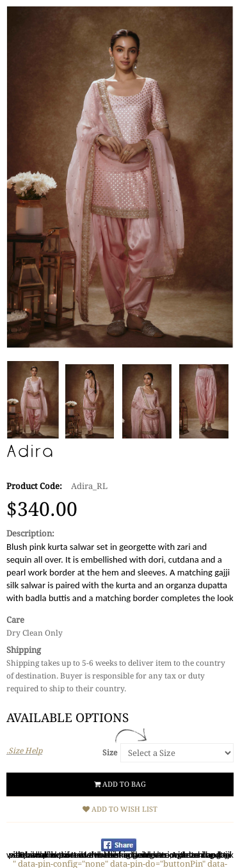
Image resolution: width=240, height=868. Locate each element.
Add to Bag (120, 784)
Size (110, 753)
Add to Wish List (120, 809)
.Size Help (24, 751)
